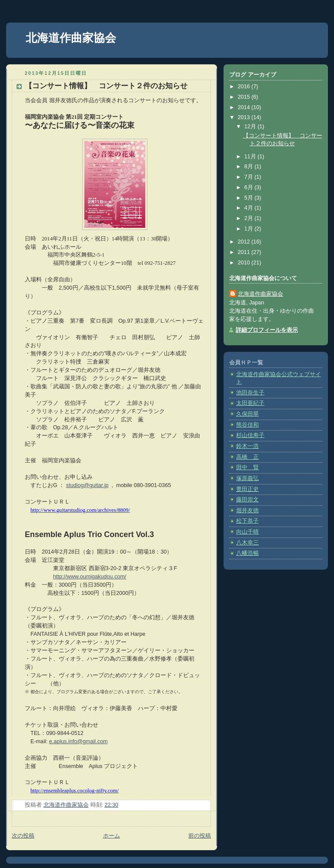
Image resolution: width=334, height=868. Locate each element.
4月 (250, 208)
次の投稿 (23, 836)
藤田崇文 (247, 500)
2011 (245, 252)
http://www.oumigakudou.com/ (90, 577)
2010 (245, 263)
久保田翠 (247, 414)
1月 (250, 229)
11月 (251, 157)
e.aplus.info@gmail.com (78, 741)
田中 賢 (247, 467)
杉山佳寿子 (250, 435)
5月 (250, 198)
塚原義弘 (247, 478)
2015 (245, 97)
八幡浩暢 (247, 553)
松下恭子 (247, 521)
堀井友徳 (247, 511)
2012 (245, 242)
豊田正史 (247, 489)
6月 (250, 187)
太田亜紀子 (250, 403)
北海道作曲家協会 (71, 38)
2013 (245, 117)
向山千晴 (247, 532)
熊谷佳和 (247, 425)
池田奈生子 (250, 393)
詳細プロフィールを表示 (267, 330)
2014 (245, 107)
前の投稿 (200, 836)
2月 (250, 218)
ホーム (112, 836)
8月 (250, 167)
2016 (245, 87)
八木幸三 (247, 543)
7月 (250, 177)
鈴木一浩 (247, 446)
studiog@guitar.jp (87, 485)
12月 (251, 127)
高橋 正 (247, 457)
